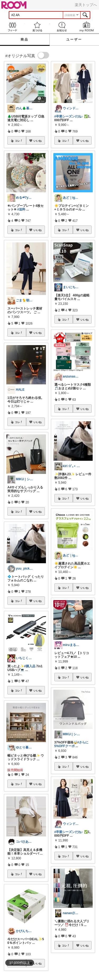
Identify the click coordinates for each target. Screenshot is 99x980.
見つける (37, 27)
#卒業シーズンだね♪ (69, 116)
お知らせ (62, 27)
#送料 (21, 209)
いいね (37, 141)
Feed (12, 27)
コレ (19, 141)
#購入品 (30, 666)
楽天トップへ (86, 5)
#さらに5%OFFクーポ (72, 744)
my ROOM (87, 27)
